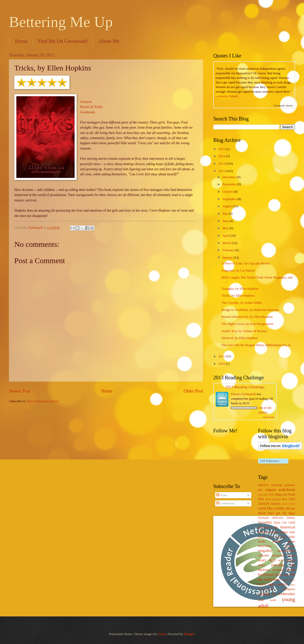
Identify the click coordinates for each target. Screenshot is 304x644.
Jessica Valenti (229, 96)
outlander (264, 556)
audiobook (287, 489)
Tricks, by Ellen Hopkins (238, 296)
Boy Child (289, 499)
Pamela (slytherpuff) (244, 394)
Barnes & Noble (91, 107)
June (226, 221)
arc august (267, 489)
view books (268, 417)
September (230, 199)
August (227, 206)
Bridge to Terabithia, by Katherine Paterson (250, 310)
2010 (222, 364)
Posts (221, 495)
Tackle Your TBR (285, 575)
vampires (289, 589)
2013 (222, 164)
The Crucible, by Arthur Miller (242, 303)
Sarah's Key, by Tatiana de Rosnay (244, 331)
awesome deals (266, 495)
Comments (225, 503)
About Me (109, 41)
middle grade (284, 541)
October (228, 192)
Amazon (86, 102)
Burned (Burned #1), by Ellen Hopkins (247, 317)
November (230, 184)
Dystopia (263, 518)
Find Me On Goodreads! (63, 41)
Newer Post (20, 391)
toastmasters (289, 580)
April (226, 236)
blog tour (281, 494)
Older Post (193, 391)
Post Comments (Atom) (43, 401)
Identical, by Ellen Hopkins (240, 338)
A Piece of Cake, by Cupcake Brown (246, 263)
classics (275, 504)
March (227, 243)
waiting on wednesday (277, 594)
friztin (162, 634)
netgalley (265, 550)
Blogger (189, 634)
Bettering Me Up (61, 22)
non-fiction (286, 550)
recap (291, 555)
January (228, 258)
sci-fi (281, 560)
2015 (222, 149)
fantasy (291, 518)
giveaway (264, 527)
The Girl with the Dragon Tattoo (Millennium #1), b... (257, 345)
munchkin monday (277, 546)
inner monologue (277, 537)
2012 (222, 171)
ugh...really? (278, 584)
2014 (222, 156)
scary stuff (267, 560)
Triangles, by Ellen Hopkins (240, 289)
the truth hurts (269, 579)
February (229, 250)
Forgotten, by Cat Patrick (238, 271)
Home (21, 41)
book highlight (273, 499)
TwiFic (262, 585)
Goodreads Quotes (283, 106)
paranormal (279, 556)
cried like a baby (271, 508)
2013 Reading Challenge (245, 387)
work (273, 600)
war (261, 600)
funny (277, 523)
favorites (265, 522)
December (229, 177)
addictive (263, 485)
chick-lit (264, 504)
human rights (279, 532)
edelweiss (278, 518)
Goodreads (88, 112)
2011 (222, 356)
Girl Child (289, 523)
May (226, 228)
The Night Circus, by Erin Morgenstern (247, 324)
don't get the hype (281, 513)
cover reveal (289, 504)
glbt (276, 527)
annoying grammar (283, 485)
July (225, 214)
